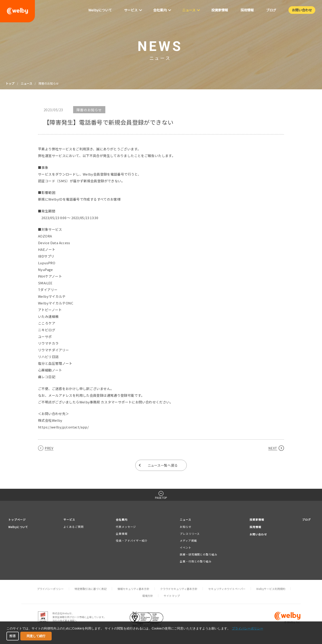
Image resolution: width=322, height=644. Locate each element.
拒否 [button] (13, 636)
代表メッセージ (126, 527)
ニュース (26, 83)
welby (17, 11)
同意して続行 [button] (36, 636)
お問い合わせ (258, 534)
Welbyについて (19, 527)
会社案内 (122, 519)
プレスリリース (189, 534)
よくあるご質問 (74, 527)
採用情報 (254, 527)
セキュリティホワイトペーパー (227, 589)
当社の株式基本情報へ (65, 621)
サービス (71, 519)
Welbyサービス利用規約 (271, 589)
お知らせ (185, 527)
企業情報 (122, 534)
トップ (10, 83)
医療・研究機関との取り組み (198, 555)
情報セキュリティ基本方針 (133, 589)
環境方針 (148, 596)
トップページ (18, 519)
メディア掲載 (188, 541)
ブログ (306, 519)
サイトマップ (172, 596)
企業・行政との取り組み (195, 561)
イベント (185, 548)
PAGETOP (161, 498)
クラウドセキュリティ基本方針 (179, 589)
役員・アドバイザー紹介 (132, 541)
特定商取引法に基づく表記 (91, 589)
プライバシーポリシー (50, 589)
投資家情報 (256, 519)
